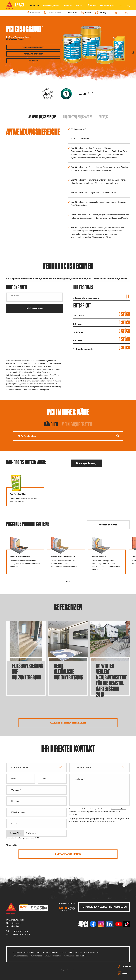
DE (128, 13)
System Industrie (99, 556)
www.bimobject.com (21, 956)
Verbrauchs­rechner (33, 54)
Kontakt (123, 973)
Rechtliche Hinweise (50, 952)
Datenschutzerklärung (119, 809)
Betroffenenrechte (91, 952)
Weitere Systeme (108, 525)
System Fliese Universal (20, 556)
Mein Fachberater (77, 424)
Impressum (17, 952)
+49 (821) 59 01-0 (20, 931)
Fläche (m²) (15, 296)
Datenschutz (29, 952)
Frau (45, 779)
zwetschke (72, 970)
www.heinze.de (36, 956)
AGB (38, 952)
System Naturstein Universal (63, 556)
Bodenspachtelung (86, 463)
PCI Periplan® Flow (18, 494)
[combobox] (127, 5)
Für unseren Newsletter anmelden (104, 907)
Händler (51, 424)
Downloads (33, 61)
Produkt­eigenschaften (78, 117)
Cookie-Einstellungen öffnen (71, 952)
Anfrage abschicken (68, 854)
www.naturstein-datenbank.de (75, 956)
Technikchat (124, 966)
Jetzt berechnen (34, 308)
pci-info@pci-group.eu (114, 812)
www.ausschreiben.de (53, 956)
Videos (104, 117)
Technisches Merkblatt (33, 47)
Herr (13, 779)
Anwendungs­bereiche (42, 117)
